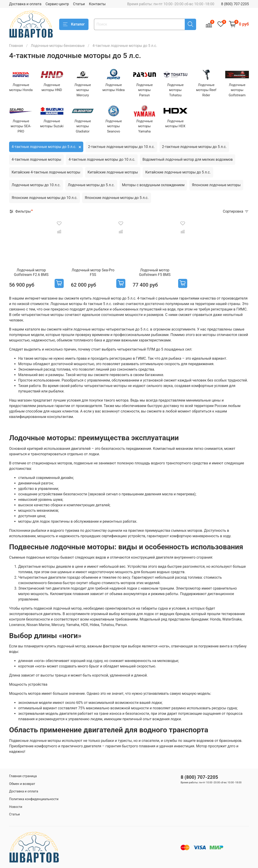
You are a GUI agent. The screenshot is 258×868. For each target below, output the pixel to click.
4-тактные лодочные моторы (36, 159)
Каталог (74, 24)
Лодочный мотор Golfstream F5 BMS (155, 272)
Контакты (97, 4)
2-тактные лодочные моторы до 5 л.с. (194, 147)
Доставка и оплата (25, 4)
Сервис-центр (57, 4)
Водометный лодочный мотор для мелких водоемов (188, 159)
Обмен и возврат (22, 784)
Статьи (79, 4)
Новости (16, 807)
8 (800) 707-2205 (235, 4)
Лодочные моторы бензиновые (58, 46)
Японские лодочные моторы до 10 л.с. (44, 198)
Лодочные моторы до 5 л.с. (91, 185)
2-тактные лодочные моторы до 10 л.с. (121, 147)
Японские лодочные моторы (216, 185)
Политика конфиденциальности (34, 799)
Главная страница (23, 776)
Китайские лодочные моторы (113, 172)
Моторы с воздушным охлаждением (153, 185)
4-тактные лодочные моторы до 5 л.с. (44, 147)
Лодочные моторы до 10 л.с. (36, 185)
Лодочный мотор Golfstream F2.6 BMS (31, 272)
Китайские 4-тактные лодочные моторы (46, 172)
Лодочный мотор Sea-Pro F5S (93, 272)
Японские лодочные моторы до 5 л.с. (116, 198)
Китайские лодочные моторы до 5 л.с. (178, 172)
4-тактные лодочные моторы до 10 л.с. (102, 159)
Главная (16, 46)
